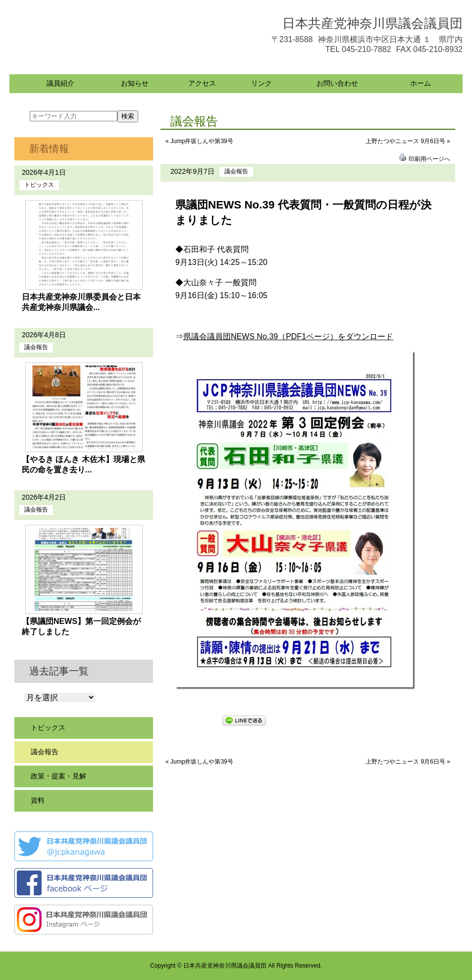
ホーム (420, 83)
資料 (38, 800)
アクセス (202, 83)
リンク (262, 83)
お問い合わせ (337, 83)
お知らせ (135, 83)
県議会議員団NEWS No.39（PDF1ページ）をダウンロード (288, 336)
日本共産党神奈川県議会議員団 (372, 23)
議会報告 (236, 171)
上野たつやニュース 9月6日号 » (408, 141)
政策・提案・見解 (58, 776)
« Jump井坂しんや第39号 (199, 141)
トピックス (39, 185)
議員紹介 (60, 83)
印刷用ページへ (429, 159)
